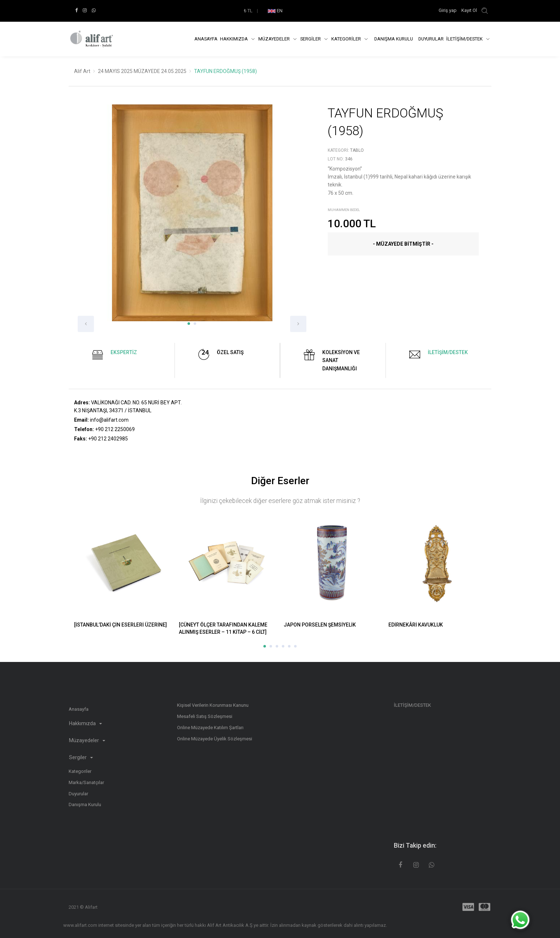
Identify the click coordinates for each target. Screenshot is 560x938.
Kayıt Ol (469, 10)
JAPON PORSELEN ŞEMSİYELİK (320, 625)
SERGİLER (311, 39)
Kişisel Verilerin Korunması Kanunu (213, 705)
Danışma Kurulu (85, 804)
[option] (192, 218)
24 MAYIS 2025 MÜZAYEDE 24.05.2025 (142, 71)
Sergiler (81, 757)
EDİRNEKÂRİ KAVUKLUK (416, 625)
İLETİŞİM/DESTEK (465, 39)
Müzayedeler (275, 39)
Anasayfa (206, 39)
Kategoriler (80, 771)
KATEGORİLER (347, 39)
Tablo (357, 150)
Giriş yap (448, 10)
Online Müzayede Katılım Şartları (210, 728)
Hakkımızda (234, 39)
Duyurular (431, 39)
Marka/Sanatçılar (86, 782)
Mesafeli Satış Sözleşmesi (205, 716)
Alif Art (82, 71)
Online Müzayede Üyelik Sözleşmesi (215, 739)
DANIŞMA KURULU (394, 39)
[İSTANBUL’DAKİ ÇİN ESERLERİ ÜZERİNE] (120, 625)
